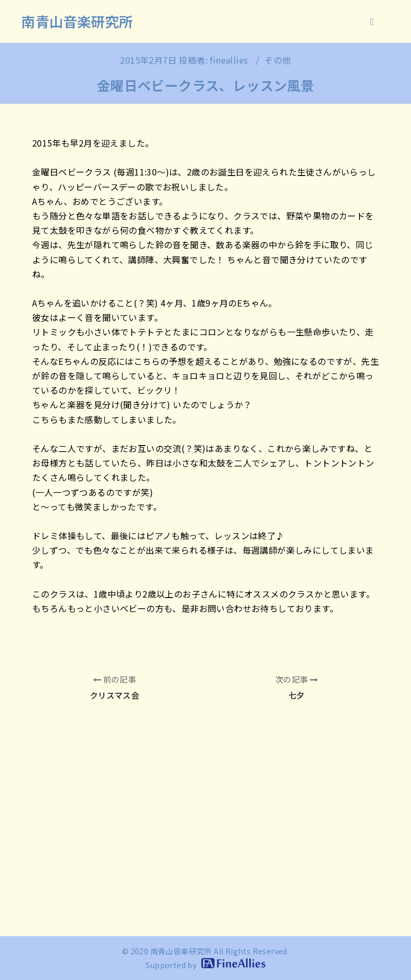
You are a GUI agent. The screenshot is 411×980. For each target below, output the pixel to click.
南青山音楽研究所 (77, 21)
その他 (277, 60)
